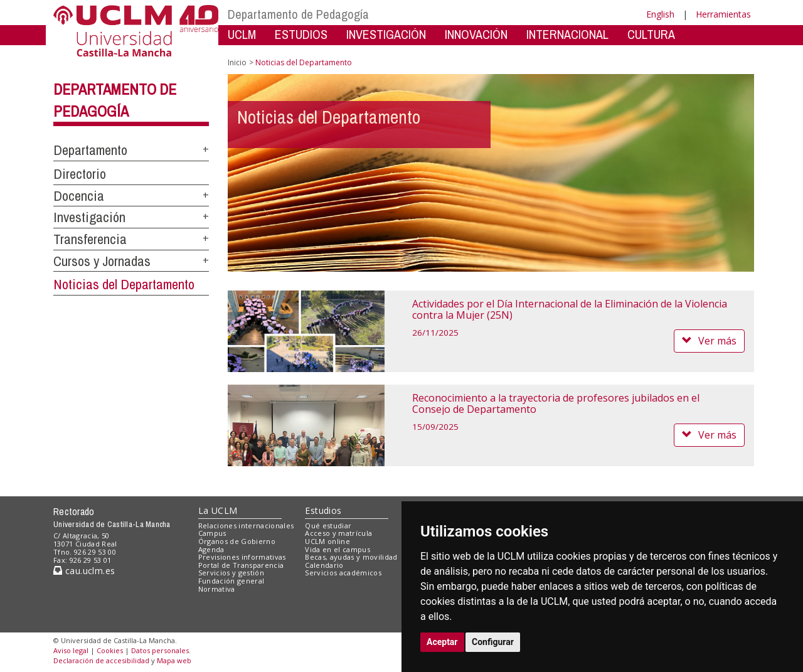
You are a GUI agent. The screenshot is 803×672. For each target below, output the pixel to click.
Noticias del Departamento (124, 284)
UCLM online (327, 541)
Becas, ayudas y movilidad (351, 557)
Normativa (217, 589)
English (660, 14)
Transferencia (90, 239)
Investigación (89, 217)
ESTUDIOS (301, 34)
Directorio (80, 174)
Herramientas (723, 14)
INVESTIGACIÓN (386, 34)
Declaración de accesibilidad (101, 660)
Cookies (110, 650)
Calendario (324, 565)
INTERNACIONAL (567, 34)
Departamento (90, 150)
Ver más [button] (709, 341)
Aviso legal (71, 650)
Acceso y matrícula (338, 533)
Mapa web (174, 660)
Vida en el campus (338, 549)
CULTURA (651, 34)
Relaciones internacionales (246, 525)
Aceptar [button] (442, 642)
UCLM (242, 34)
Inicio (237, 62)
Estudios (323, 510)
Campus (212, 533)
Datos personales (160, 650)
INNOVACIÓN (476, 34)
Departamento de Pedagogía (298, 14)
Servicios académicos (343, 573)
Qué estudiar (328, 525)
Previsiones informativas (242, 557)
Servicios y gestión (231, 573)
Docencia (79, 196)
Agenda (211, 549)
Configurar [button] (493, 642)
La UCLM (218, 510)
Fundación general (231, 581)
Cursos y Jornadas (102, 261)
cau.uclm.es (84, 571)
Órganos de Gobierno (237, 541)
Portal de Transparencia (241, 565)
